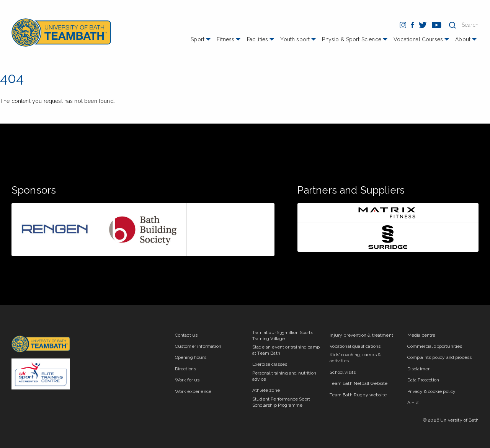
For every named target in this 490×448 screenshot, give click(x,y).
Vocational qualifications (355, 346)
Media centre (421, 335)
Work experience (193, 391)
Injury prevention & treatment (361, 335)
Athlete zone (266, 390)
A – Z (413, 402)
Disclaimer (419, 369)
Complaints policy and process (440, 357)
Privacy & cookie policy (432, 391)
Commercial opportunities (435, 346)
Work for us (187, 380)
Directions (186, 369)
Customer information (198, 346)
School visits (343, 372)
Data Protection (423, 380)
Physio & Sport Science (352, 39)
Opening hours (191, 357)
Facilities (258, 39)
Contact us (186, 335)
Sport (198, 39)
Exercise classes (270, 364)
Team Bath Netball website (359, 383)
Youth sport (295, 39)
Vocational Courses (418, 39)
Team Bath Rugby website (358, 395)
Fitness (225, 39)
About (463, 39)
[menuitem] (202, 42)
